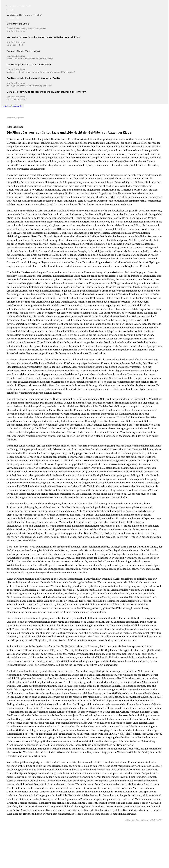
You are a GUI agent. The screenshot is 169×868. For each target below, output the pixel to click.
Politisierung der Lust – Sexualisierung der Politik (33, 78)
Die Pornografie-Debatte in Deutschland (29, 64)
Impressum (13, 854)
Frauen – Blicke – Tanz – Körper (24, 51)
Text (11, 14)
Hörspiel (15, 18)
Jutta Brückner (20, 6)
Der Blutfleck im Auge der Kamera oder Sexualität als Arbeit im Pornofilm (46, 92)
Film (11, 10)
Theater (14, 22)
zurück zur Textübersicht (12, 106)
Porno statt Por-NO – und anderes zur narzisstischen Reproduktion (43, 37)
